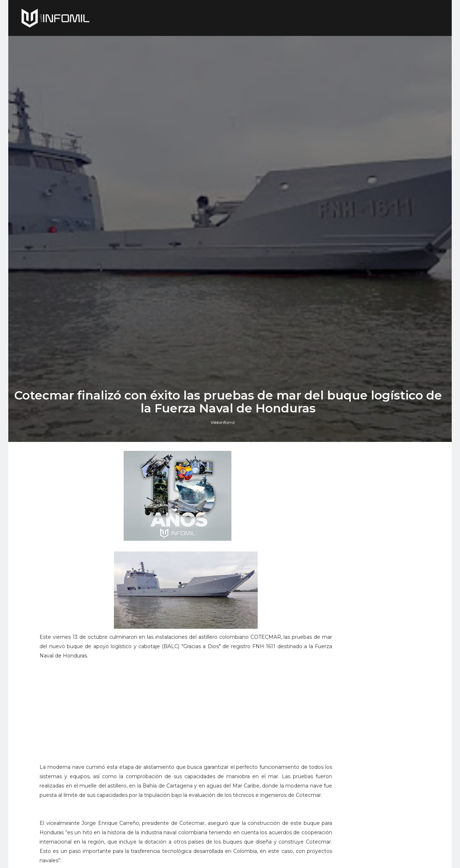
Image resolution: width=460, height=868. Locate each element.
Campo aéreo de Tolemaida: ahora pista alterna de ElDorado (392, 688)
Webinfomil (225, 534)
